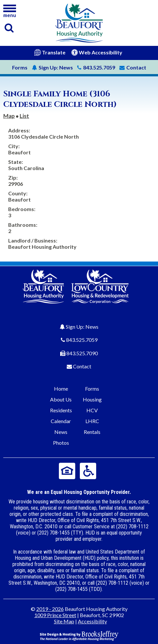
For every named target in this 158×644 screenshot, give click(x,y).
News (52, 67)
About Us (61, 399)
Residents (61, 410)
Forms (20, 67)
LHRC (92, 421)
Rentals (92, 432)
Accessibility (92, 621)
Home (61, 389)
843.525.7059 (82, 340)
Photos (61, 443)
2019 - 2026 (50, 609)
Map (9, 116)
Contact (82, 366)
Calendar (61, 421)
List (24, 116)
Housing (92, 399)
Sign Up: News (82, 327)
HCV (92, 410)
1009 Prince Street (55, 615)
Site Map (64, 621)
